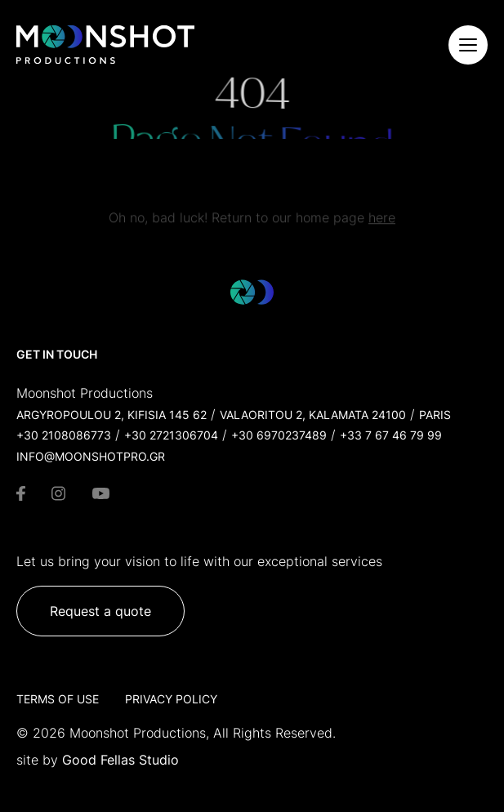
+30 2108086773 (64, 435)
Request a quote (100, 611)
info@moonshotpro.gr (91, 456)
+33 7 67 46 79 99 (391, 435)
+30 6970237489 (279, 435)
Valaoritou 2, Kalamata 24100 (313, 415)
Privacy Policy (171, 699)
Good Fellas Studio (120, 760)
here (382, 221)
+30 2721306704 (171, 435)
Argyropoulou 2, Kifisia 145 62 (112, 415)
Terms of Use (58, 699)
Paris (435, 415)
